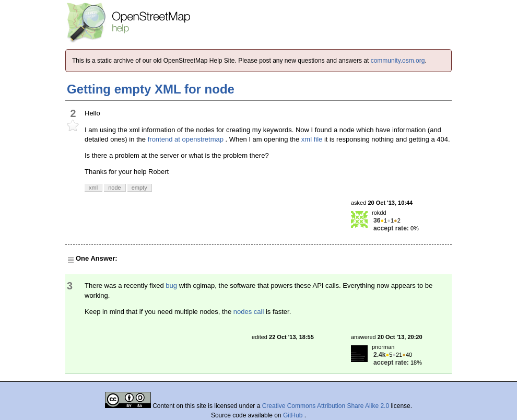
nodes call (249, 312)
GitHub (294, 415)
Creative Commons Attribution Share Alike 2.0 (326, 406)
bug (171, 285)
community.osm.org (398, 61)
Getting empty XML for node (151, 89)
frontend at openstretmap (186, 139)
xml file (312, 139)
